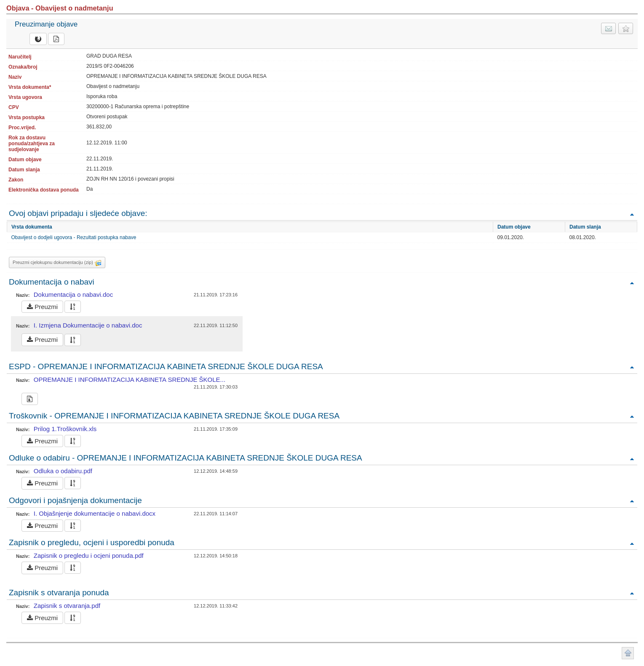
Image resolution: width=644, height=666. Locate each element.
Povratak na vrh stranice (628, 653)
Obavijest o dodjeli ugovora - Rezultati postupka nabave (74, 237)
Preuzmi (42, 307)
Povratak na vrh (632, 214)
